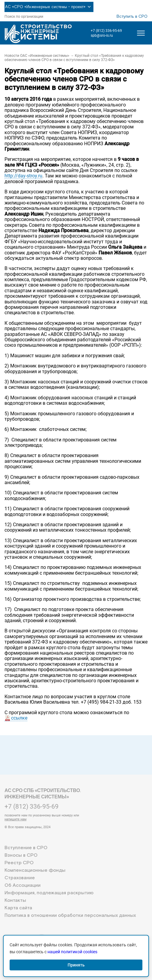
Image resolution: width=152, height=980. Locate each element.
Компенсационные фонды (35, 870)
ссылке (19, 718)
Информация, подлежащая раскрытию (49, 893)
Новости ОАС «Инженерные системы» (37, 56)
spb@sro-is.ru (102, 35)
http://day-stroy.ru (23, 176)
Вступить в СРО (132, 17)
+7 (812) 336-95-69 (106, 31)
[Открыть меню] (141, 33)
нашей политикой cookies (72, 952)
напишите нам (15, 819)
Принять (76, 965)
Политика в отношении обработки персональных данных (70, 915)
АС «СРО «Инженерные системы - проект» (49, 7)
